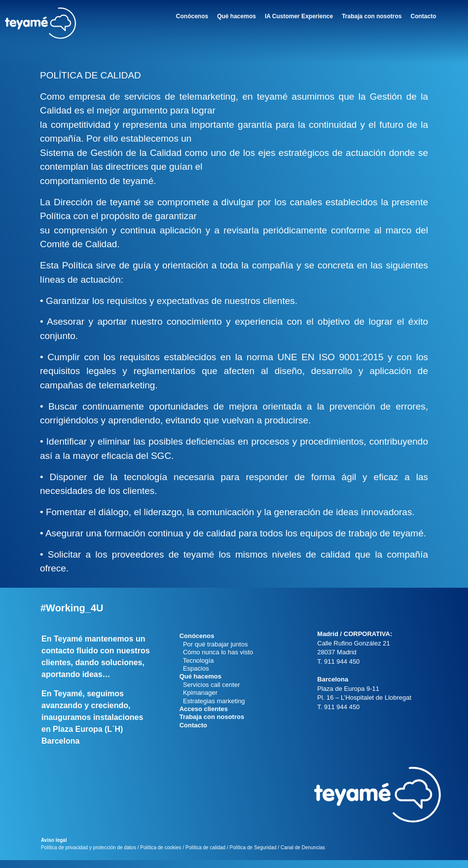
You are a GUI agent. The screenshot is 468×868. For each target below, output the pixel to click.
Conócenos (192, 16)
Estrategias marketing (212, 701)
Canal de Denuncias (303, 855)
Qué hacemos (236, 16)
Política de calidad (205, 855)
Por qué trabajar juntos (214, 644)
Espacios (194, 668)
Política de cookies (161, 855)
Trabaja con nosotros (372, 16)
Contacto (424, 16)
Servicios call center (210, 685)
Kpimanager (198, 693)
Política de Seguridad (253, 855)
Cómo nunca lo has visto (216, 652)
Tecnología (197, 660)
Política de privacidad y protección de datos (89, 855)
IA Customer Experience (299, 16)
